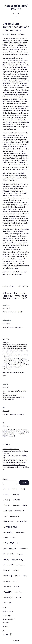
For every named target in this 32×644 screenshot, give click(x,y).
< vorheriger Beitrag (8, 286)
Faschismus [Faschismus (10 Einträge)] (20, 532)
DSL (19, 34)
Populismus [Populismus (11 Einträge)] (21, 565)
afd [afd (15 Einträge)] (23, 489)
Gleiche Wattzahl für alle (11, 449)
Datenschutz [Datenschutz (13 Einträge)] (19, 511)
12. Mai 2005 (6, 308)
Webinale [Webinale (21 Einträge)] (8, 597)
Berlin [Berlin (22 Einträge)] (17, 500)
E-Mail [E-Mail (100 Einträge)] (10, 527)
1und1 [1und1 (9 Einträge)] (15, 489)
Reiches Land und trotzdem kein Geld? (16, 460)
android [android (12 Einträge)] (7, 494)
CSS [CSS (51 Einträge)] (8, 511)
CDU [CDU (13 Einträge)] (25, 505)
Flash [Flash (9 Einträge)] (6, 538)
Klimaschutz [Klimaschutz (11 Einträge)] (24, 549)
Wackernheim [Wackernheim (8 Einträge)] (18, 592)
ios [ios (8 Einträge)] (19, 543)
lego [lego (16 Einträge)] (6, 559)
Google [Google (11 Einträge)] (14, 538)
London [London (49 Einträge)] (18, 559)
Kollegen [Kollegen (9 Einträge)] (20, 554)
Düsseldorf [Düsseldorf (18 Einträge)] (22, 522)
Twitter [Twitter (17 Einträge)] (7, 587)
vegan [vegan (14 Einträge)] (17, 587)
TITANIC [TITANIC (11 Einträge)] (7, 581)
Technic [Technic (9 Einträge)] (25, 576)
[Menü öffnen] (16, 17)
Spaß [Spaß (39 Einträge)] (8, 576)
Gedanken (14, 34)
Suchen (5, 479)
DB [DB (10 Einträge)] (5, 516)
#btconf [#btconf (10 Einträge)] (7, 489)
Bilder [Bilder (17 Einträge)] (7, 505)
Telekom (23, 34)
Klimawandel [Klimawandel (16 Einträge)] (9, 554)
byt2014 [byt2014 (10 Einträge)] (16, 505)
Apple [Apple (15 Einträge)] (16, 494)
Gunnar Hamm (6, 305)
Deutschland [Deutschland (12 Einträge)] (15, 516)
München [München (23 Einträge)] (8, 565)
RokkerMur (5, 384)
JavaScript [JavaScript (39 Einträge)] (10, 549)
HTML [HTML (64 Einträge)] (9, 543)
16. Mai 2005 (6, 388)
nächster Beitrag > (24, 286)
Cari (4, 336)
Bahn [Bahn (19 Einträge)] (7, 500)
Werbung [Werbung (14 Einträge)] (7, 603)
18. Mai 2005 (6, 426)
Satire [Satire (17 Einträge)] (7, 570)
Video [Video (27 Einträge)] (7, 592)
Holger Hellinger (7, 320)
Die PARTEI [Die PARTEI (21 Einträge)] (9, 521)
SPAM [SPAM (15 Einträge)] (16, 570)
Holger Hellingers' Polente (16, 7)
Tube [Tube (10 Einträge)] (16, 581)
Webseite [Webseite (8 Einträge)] (19, 597)
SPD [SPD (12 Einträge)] (17, 576)
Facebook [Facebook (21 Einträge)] (8, 532)
